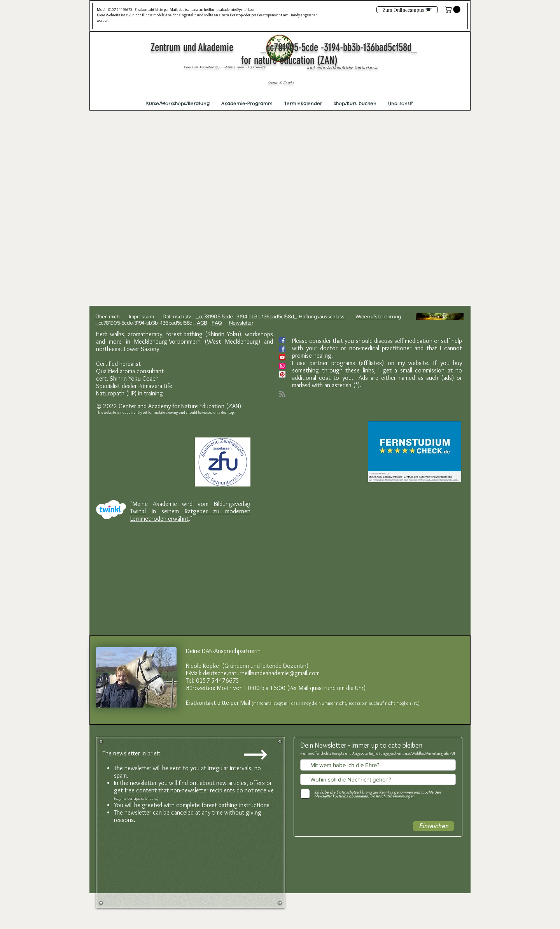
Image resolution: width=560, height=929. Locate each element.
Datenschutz (177, 316)
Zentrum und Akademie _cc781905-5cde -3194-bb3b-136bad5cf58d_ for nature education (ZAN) (289, 54)
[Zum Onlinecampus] (407, 10)
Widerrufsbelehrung (378, 316)
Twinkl (138, 511)
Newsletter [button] (241, 323)
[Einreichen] (433, 826)
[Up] (440, 317)
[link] (453, 9)
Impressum (141, 316)
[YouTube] (282, 357)
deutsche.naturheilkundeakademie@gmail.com (218, 10)
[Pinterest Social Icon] (282, 374)
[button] (178, 104)
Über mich (107, 316)
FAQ (217, 323)
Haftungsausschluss (321, 316)
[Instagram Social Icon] (282, 366)
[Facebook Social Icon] (282, 340)
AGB (202, 323)
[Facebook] (282, 349)
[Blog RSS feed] (282, 394)
